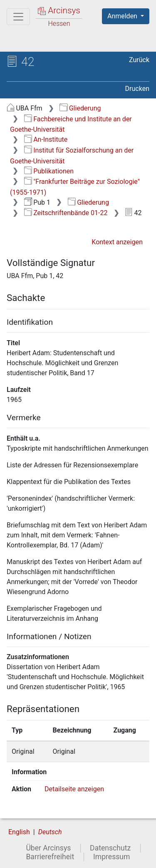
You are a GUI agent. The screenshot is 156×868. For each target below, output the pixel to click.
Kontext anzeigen (117, 242)
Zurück (139, 60)
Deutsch (50, 832)
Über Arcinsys (48, 848)
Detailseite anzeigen (74, 789)
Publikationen (49, 171)
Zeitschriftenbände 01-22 (66, 213)
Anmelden (123, 16)
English (19, 832)
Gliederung (80, 108)
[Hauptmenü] (18, 17)
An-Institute (46, 139)
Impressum (112, 857)
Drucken (137, 89)
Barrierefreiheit (50, 857)
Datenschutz (110, 848)
